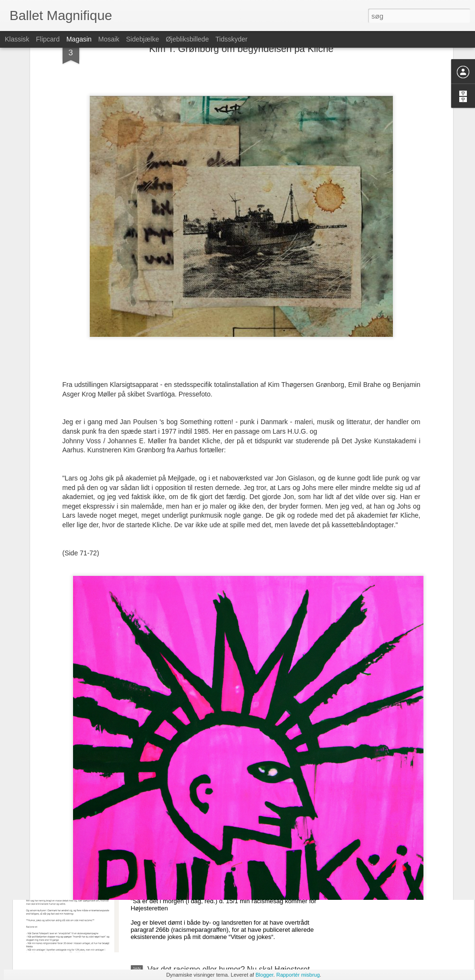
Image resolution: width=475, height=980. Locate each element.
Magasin (79, 39)
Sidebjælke (142, 39)
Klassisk (17, 39)
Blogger (264, 975)
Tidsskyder (231, 39)
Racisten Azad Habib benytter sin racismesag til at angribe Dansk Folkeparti (232, 865)
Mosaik (109, 39)
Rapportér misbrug (298, 975)
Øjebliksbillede (187, 39)
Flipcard (48, 39)
